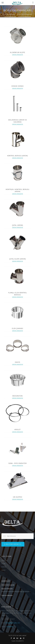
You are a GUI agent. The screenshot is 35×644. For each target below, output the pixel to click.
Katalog (4, 567)
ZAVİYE (17, 362)
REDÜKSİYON (17, 396)
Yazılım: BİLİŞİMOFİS (17, 641)
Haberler (6, 581)
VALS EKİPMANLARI (10, 17)
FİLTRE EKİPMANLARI (24, 17)
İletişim (3, 570)
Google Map (10, 627)
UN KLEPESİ (17, 497)
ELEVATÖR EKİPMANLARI (24, 14)
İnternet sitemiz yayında (8, 585)
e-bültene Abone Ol (13, 544)
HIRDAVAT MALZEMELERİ (10, 21)
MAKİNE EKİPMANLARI (26, 21)
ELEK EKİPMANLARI (9, 14)
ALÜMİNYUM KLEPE (17, 52)
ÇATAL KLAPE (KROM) (17, 259)
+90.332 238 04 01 (9, 619)
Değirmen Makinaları (7, 589)
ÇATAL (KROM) (17, 225)
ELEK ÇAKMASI (17, 328)
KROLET (17, 430)
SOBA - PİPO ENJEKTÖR (18, 463)
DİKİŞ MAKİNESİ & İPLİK (25, 19)
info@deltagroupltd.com (13, 623)
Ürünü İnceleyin (17, 55)
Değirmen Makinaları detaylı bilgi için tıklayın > (16, 592)
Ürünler (3, 564)
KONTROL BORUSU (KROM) (18, 156)
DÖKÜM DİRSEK (17, 86)
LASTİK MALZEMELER (9, 19)
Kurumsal (4, 560)
